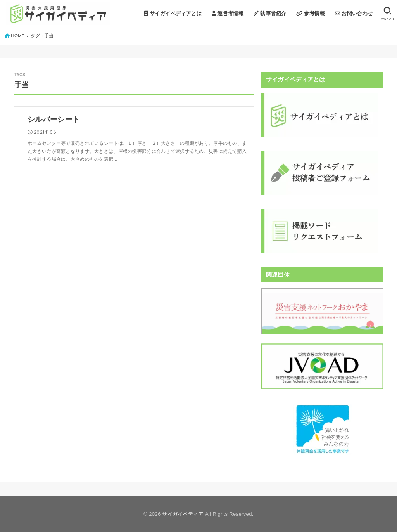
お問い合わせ (354, 13)
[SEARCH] (388, 14)
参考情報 (311, 13)
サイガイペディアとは (173, 13)
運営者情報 (228, 13)
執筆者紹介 (270, 13)
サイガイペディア (183, 514)
